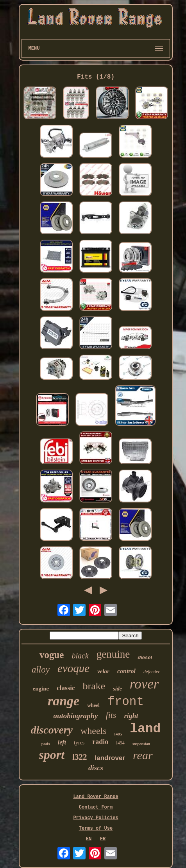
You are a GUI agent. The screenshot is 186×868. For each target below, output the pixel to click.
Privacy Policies (96, 818)
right (131, 716)
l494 (120, 743)
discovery (52, 730)
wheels (94, 731)
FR (103, 839)
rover (144, 684)
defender (152, 672)
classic (66, 688)
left (62, 742)
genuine (113, 654)
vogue (52, 655)
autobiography (76, 716)
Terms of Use (96, 829)
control (126, 671)
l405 (118, 734)
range (63, 701)
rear (143, 755)
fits (111, 715)
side (117, 689)
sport (52, 755)
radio (100, 742)
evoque (73, 668)
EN (89, 839)
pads (46, 744)
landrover (110, 758)
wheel (93, 705)
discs (96, 768)
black (80, 656)
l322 (80, 757)
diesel (145, 657)
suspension (141, 744)
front (126, 702)
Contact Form (96, 807)
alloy (41, 670)
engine (41, 689)
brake (94, 686)
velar (103, 671)
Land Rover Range (96, 797)
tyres (79, 743)
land (145, 729)
